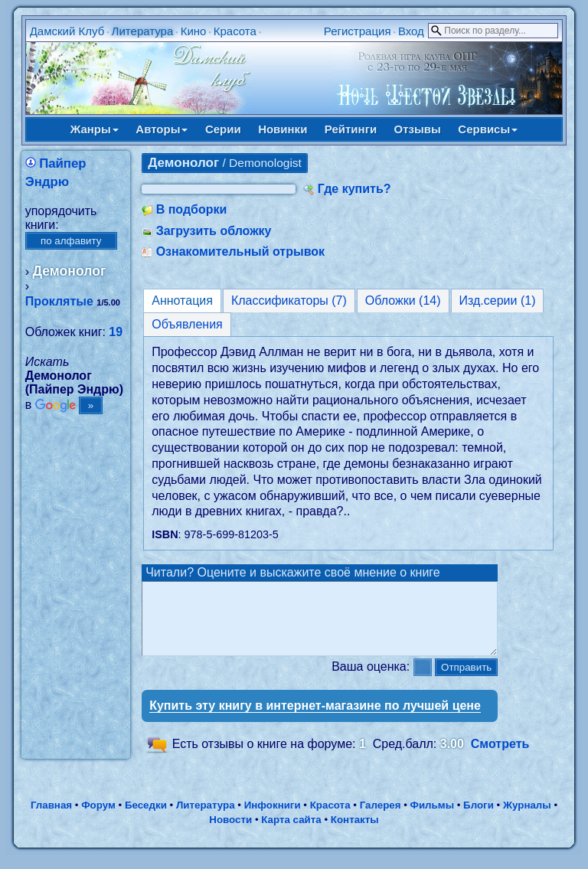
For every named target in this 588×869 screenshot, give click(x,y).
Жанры (95, 129)
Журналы (527, 819)
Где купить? (354, 189)
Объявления (187, 324)
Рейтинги (351, 129)
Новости (230, 833)
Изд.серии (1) (498, 301)
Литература (143, 31)
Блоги (479, 819)
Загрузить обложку (214, 231)
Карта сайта (291, 833)
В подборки (192, 209)
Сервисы (488, 129)
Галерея (381, 819)
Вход (411, 31)
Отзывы (418, 129)
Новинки (283, 129)
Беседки (146, 819)
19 (116, 332)
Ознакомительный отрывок (240, 252)
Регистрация (358, 31)
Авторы (162, 129)
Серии (223, 129)
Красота (235, 31)
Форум (98, 819)
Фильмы (432, 819)
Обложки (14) (403, 301)
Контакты (355, 833)
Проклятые (59, 301)
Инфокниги (273, 819)
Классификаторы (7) (289, 301)
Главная (51, 819)
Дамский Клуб (67, 31)
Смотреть (500, 758)
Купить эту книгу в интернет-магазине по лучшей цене (315, 719)
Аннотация (182, 301)
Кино (194, 31)
